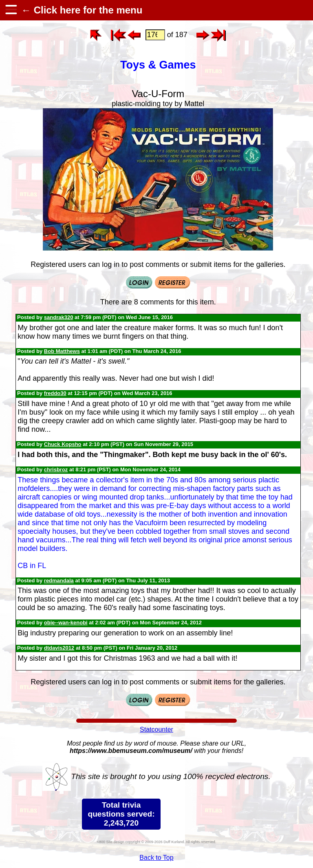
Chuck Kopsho (63, 444)
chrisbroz (56, 470)
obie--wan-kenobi (66, 623)
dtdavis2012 (59, 648)
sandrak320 (59, 317)
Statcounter (156, 729)
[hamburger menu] (11, 10)
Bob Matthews (62, 351)
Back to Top (156, 858)
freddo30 (55, 393)
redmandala (59, 581)
